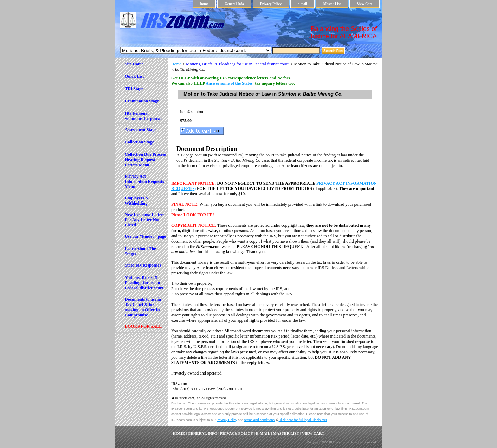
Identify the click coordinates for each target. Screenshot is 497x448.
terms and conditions (259, 420)
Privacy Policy (271, 4)
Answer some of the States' (229, 83)
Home (176, 64)
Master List (332, 4)
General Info (234, 4)
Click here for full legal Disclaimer (303, 420)
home (204, 4)
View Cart (364, 4)
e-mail (302, 4)
